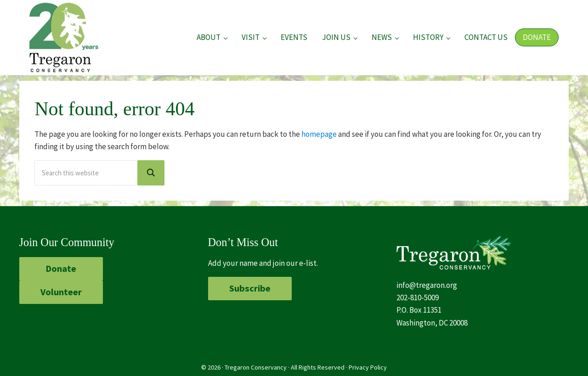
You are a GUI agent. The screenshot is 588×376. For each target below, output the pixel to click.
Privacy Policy (368, 367)
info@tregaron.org (427, 285)
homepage (319, 134)
